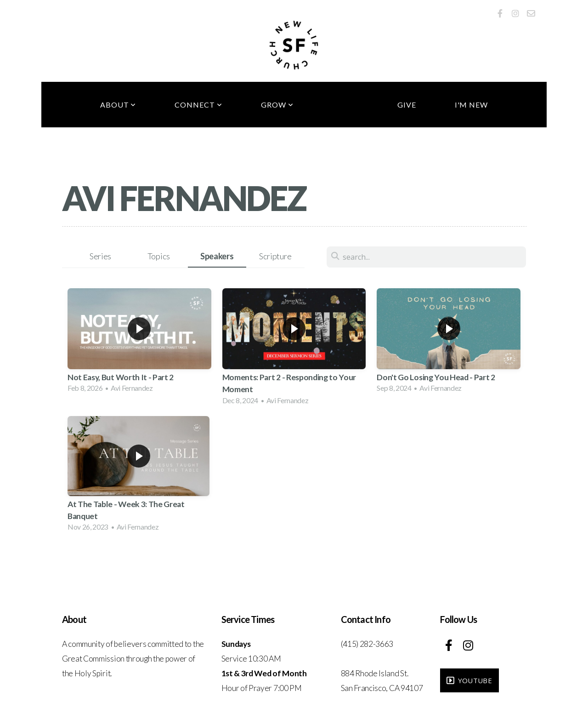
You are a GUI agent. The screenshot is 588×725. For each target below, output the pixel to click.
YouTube (468, 680)
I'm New (472, 105)
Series (100, 256)
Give (407, 105)
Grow (277, 105)
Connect (198, 105)
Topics (159, 256)
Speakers (217, 256)
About (118, 105)
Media (345, 105)
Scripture (275, 256)
